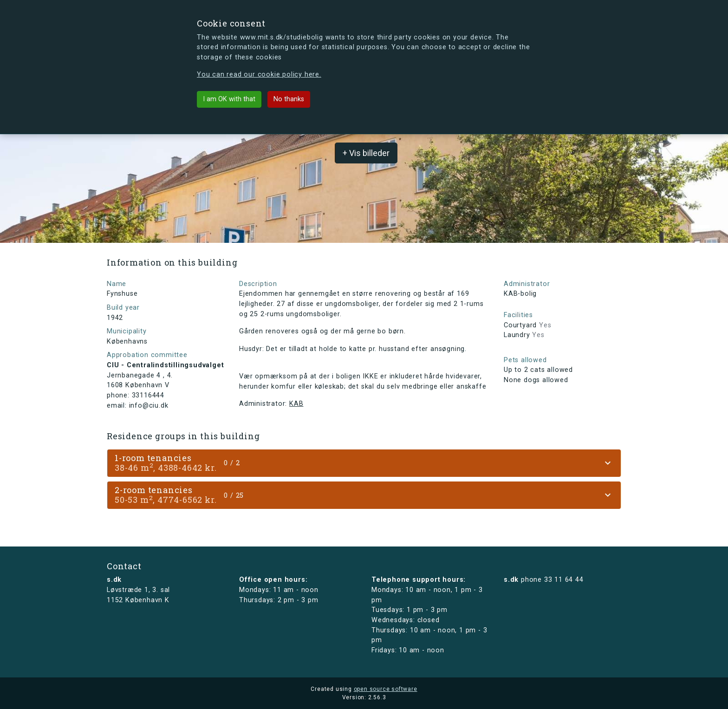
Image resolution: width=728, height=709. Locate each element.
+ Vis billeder (366, 153)
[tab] (364, 463)
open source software (386, 689)
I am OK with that (229, 99)
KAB (296, 404)
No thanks (289, 99)
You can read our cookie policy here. (259, 75)
